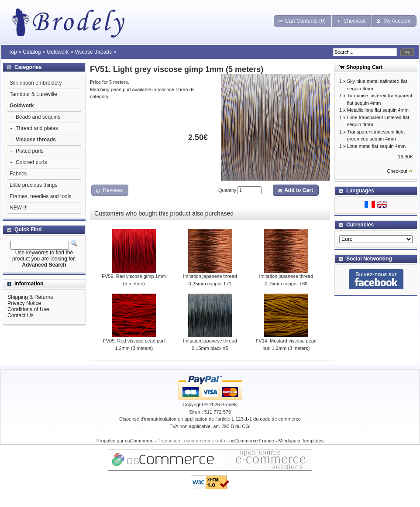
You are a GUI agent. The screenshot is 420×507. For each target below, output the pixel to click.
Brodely (229, 404)
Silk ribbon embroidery (36, 83)
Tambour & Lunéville (33, 94)
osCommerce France (252, 441)
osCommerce (139, 441)
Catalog (32, 52)
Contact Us (21, 315)
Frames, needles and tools (40, 196)
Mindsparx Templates (301, 441)
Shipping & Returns (30, 297)
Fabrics (18, 174)
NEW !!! (19, 208)
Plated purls (29, 151)
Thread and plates (37, 128)
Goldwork (58, 52)
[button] (303, 21)
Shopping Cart (364, 67)
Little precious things (33, 185)
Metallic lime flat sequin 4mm (378, 110)
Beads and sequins (38, 117)
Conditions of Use (28, 309)
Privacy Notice (24, 303)
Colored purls (31, 162)
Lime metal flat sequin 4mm (377, 146)
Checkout (397, 171)
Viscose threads (93, 52)
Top (12, 52)
